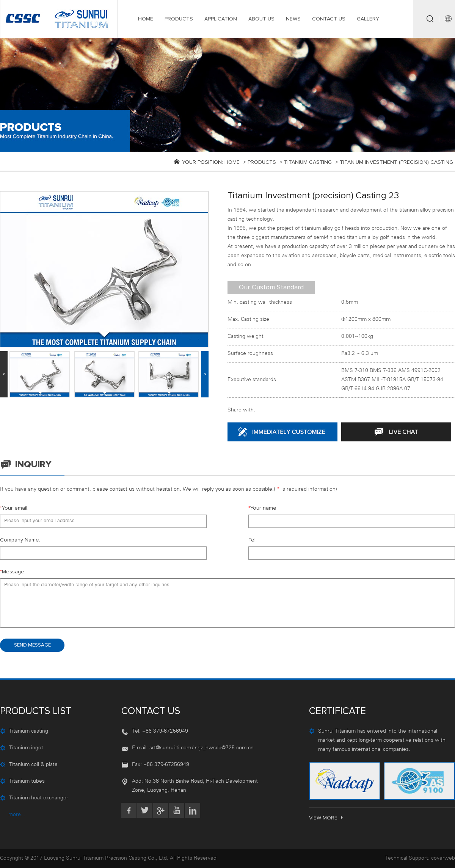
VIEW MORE (327, 818)
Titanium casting (308, 162)
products (262, 162)
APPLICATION (221, 19)
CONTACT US (329, 19)
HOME (146, 19)
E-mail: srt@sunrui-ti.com (162, 748)
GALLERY (368, 19)
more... (17, 815)
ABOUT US (261, 19)
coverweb (443, 858)
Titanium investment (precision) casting (396, 162)
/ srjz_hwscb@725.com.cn (223, 748)
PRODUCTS (179, 19)
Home (232, 162)
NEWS (293, 19)
